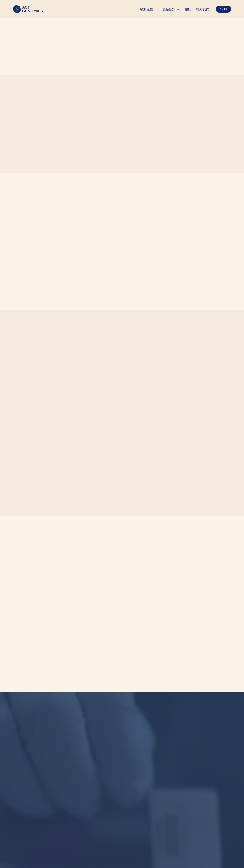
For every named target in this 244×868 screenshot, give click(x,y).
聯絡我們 (203, 9)
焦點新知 (169, 9)
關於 (188, 9)
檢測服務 (147, 9)
